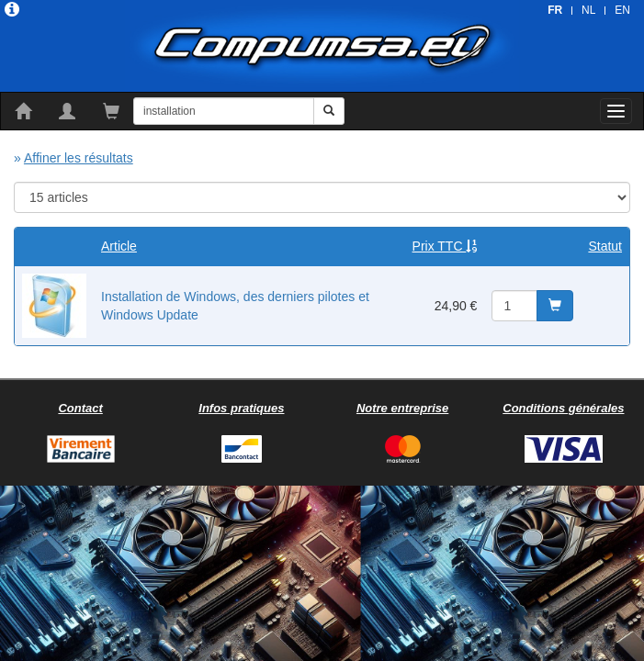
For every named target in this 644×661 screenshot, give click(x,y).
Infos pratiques (241, 408)
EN (622, 10)
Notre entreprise (402, 408)
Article (119, 246)
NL (588, 10)
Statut (605, 246)
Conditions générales (563, 408)
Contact (80, 408)
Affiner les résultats (79, 158)
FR (555, 10)
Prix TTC (445, 246)
